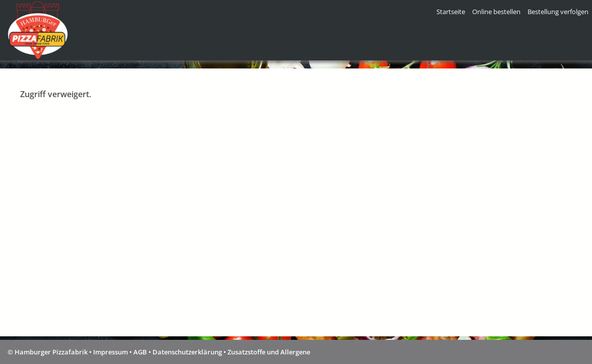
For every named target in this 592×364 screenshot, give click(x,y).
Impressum (110, 352)
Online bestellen (496, 12)
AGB (140, 352)
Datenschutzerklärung (187, 352)
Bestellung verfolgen (558, 12)
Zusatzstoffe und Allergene (269, 352)
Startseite (451, 12)
